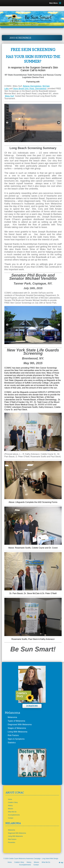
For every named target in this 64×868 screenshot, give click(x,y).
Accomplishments (14, 815)
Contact (11, 818)
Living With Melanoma (17, 732)
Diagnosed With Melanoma (20, 724)
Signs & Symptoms (16, 739)
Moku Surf (9, 96)
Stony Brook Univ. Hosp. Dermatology (30, 89)
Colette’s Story (13, 802)
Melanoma (12, 717)
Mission (11, 809)
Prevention (12, 842)
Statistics (12, 743)
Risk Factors (13, 735)
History (10, 806)
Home (10, 799)
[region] (33, 123)
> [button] (59, 123)
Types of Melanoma (16, 721)
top (62, 863)
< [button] (7, 123)
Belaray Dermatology (32, 86)
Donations (32, 706)
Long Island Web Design (50, 859)
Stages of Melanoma (17, 728)
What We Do (12, 812)
